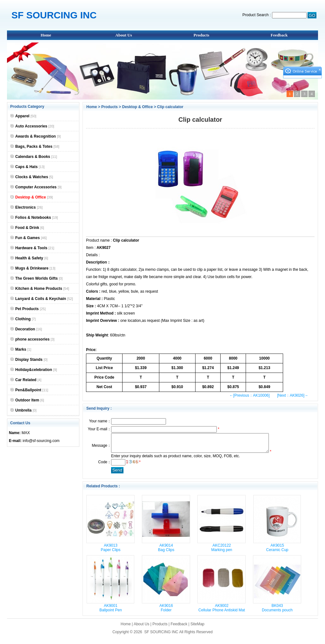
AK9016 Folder (166, 612)
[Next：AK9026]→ (293, 395)
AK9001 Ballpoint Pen (111, 612)
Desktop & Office (138, 107)
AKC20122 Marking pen (222, 551)
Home (46, 35)
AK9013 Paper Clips (110, 551)
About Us (123, 35)
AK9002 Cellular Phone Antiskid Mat (222, 612)
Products (202, 35)
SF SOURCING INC (161, 636)
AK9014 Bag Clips (166, 551)
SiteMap (197, 628)
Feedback (279, 35)
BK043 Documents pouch (277, 612)
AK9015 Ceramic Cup (277, 551)
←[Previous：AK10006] (250, 395)
